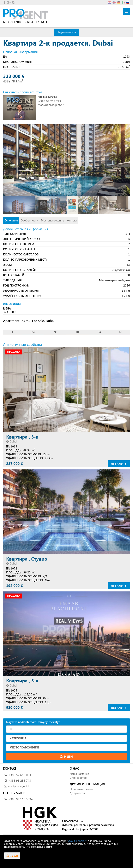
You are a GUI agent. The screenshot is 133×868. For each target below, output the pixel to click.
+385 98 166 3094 (20, 799)
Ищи (66, 757)
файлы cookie (77, 841)
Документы (77, 793)
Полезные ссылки (81, 789)
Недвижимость (66, 32)
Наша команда (79, 774)
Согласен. (12, 855)
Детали (119, 464)
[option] (19, 205)
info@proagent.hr (19, 786)
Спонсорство (78, 778)
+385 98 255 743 (50, 101)
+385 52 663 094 (20, 775)
